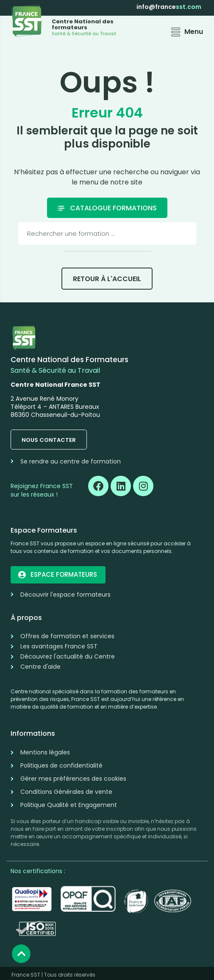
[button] (186, 32)
